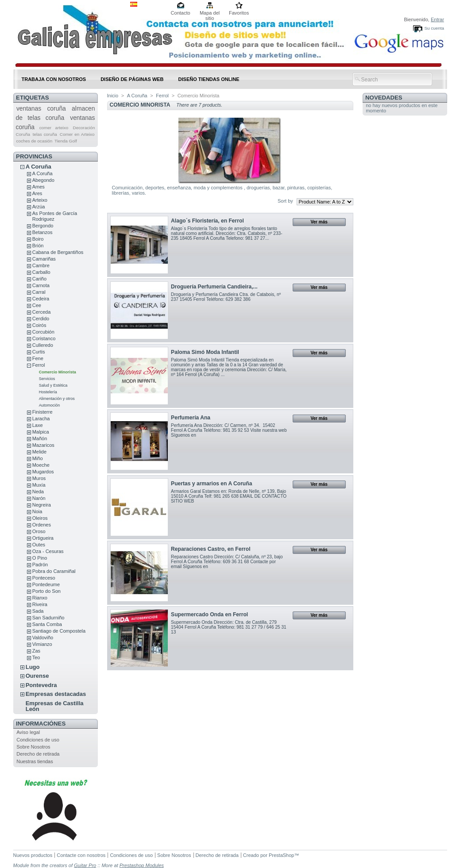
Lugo (33, 667)
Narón (39, 498)
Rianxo (40, 598)
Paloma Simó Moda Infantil (205, 352)
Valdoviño (43, 638)
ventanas (29, 108)
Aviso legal (28, 732)
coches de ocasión (34, 141)
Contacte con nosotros (81, 855)
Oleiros (40, 518)
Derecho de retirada (38, 754)
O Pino (40, 558)
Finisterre (43, 412)
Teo (36, 657)
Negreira (42, 505)
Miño (38, 458)
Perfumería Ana (191, 418)
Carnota (41, 285)
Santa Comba (47, 624)
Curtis (39, 352)
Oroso (39, 531)
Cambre (41, 265)
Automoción (50, 405)
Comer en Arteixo (77, 134)
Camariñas (44, 259)
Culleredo (43, 345)
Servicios (47, 379)
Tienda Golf (66, 141)
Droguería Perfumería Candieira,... (214, 287)
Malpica (41, 432)
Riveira (40, 604)
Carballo (41, 272)
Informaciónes (41, 724)
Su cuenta (434, 28)
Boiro (38, 239)
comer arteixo (54, 128)
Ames (39, 187)
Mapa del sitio (210, 13)
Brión (38, 246)
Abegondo (43, 180)
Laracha (41, 419)
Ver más (319, 222)
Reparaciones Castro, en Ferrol (211, 549)
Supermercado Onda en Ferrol (209, 615)
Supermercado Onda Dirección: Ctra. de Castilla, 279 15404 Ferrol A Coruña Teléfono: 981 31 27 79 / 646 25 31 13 (229, 627)
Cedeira (41, 299)
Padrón (40, 565)
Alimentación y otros (57, 399)
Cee (37, 305)
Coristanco (44, 338)
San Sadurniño (48, 618)
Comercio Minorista (58, 372)
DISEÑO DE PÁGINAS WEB (132, 79)
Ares (37, 193)
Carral (39, 292)
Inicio (113, 96)
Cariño (39, 279)
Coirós (39, 325)
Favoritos (239, 13)
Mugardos (43, 472)
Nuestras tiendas (35, 761)
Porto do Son (46, 591)
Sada (38, 611)
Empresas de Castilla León (55, 706)
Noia (37, 511)
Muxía (39, 485)
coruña (56, 108)
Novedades (384, 98)
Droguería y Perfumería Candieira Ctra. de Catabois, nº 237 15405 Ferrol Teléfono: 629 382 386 (226, 297)
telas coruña (45, 134)
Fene (38, 358)
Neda (38, 492)
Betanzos (43, 232)
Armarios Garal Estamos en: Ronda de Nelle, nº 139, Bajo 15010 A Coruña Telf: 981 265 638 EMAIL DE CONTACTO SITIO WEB (229, 496)
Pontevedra (41, 685)
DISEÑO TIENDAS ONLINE (209, 79)
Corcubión (43, 332)
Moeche (41, 465)
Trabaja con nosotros (54, 79)
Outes (39, 545)
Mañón (40, 438)
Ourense (37, 676)
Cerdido (41, 319)
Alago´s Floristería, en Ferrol (207, 221)
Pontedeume (46, 584)
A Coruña (39, 167)
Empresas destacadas (56, 694)
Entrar (437, 19)
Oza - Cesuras (48, 551)
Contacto (181, 13)
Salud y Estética (53, 385)
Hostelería (48, 392)
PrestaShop (281, 855)
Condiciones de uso (38, 740)
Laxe (38, 425)
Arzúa (39, 207)
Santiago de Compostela (59, 631)
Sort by (285, 201)
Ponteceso (44, 578)
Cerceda (42, 312)
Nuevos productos (33, 855)
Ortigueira (43, 538)
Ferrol (39, 365)
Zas (36, 651)
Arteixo (40, 200)
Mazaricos (43, 445)
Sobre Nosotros (33, 747)
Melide (39, 452)
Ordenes (42, 525)
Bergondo (43, 226)
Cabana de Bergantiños (58, 252)
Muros (39, 478)
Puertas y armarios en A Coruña (211, 484)
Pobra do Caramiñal (54, 571)
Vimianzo (42, 644)
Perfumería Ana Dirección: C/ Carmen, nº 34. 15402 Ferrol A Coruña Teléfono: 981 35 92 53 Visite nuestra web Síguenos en (229, 430)
